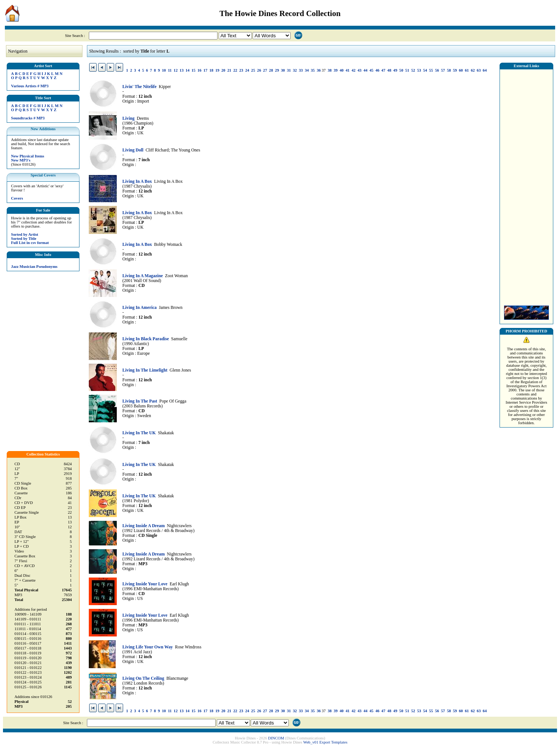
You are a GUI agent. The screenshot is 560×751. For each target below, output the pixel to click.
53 (419, 70)
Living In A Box (137, 182)
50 (401, 70)
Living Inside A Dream (143, 526)
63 (479, 70)
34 (307, 70)
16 (199, 70)
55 (431, 70)
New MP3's (21, 160)
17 (205, 70)
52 (413, 70)
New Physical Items (28, 156)
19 (217, 70)
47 (383, 70)
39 (336, 70)
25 (253, 70)
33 (301, 70)
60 (461, 70)
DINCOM (276, 738)
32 (295, 70)
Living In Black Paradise (146, 339)
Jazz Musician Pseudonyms (34, 267)
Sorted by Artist (25, 234)
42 (353, 70)
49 (395, 70)
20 (223, 70)
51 (407, 70)
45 (371, 70)
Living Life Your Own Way (148, 647)
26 (259, 70)
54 (425, 70)
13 (182, 70)
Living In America (140, 308)
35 (313, 70)
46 (377, 70)
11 (170, 70)
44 (365, 70)
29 (277, 70)
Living (129, 118)
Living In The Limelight (145, 370)
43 (359, 70)
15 (193, 70)
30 (283, 70)
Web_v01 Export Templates (325, 742)
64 (485, 70)
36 (319, 70)
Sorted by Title (24, 239)
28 (271, 70)
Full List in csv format (30, 243)
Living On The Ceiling (143, 678)
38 (330, 70)
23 (241, 70)
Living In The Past (140, 401)
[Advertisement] (526, 185)
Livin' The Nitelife (140, 87)
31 (289, 70)
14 (187, 70)
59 (455, 70)
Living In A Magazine (143, 276)
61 (467, 70)
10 (164, 70)
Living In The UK (139, 433)
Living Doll (133, 150)
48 (389, 70)
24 (247, 70)
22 (235, 70)
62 (473, 70)
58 (449, 70)
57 (443, 70)
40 (342, 70)
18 (211, 70)
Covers (17, 198)
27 (265, 70)
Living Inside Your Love (145, 584)
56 (437, 70)
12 (176, 70)
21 (229, 70)
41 (348, 70)
